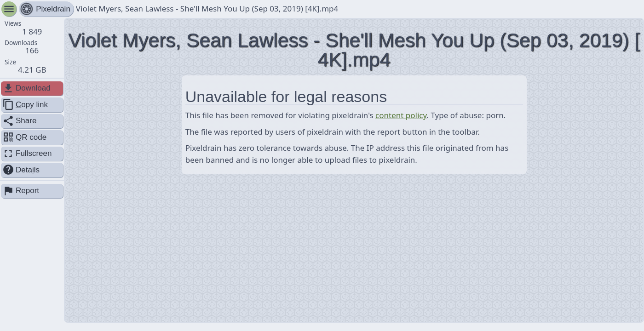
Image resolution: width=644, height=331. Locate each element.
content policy (401, 115)
